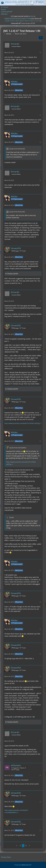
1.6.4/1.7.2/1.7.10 (11, 21)
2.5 (19, 19)
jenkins (32, 16)
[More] (40, 53)
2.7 (26, 19)
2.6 (23, 19)
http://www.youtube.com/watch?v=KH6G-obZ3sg (22, 423)
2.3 (15, 19)
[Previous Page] (17, 846)
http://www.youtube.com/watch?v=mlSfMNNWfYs (16, 811)
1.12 (39, 21)
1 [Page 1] (20, 845)
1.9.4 (25, 21)
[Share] (41, 38)
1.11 (35, 21)
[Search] (32, 3)
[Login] (38, 3)
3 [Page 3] (26, 845)
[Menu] (43, 3)
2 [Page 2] (23, 845)
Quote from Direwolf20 (18, 448)
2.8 (30, 19)
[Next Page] (29, 846)
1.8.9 (21, 21)
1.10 (30, 21)
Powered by (23, 865)
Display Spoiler (13, 274)
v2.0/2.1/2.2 (9, 19)
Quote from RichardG (17, 149)
